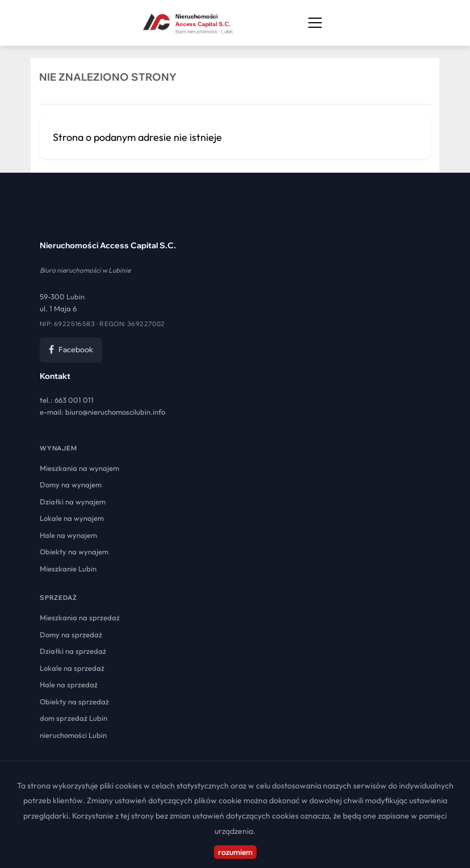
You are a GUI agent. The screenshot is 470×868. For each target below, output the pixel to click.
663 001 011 (74, 400)
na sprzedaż (80, 617)
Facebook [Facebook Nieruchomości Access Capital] (71, 349)
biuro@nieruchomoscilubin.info (115, 412)
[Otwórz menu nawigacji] (315, 23)
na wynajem (79, 468)
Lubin (68, 569)
